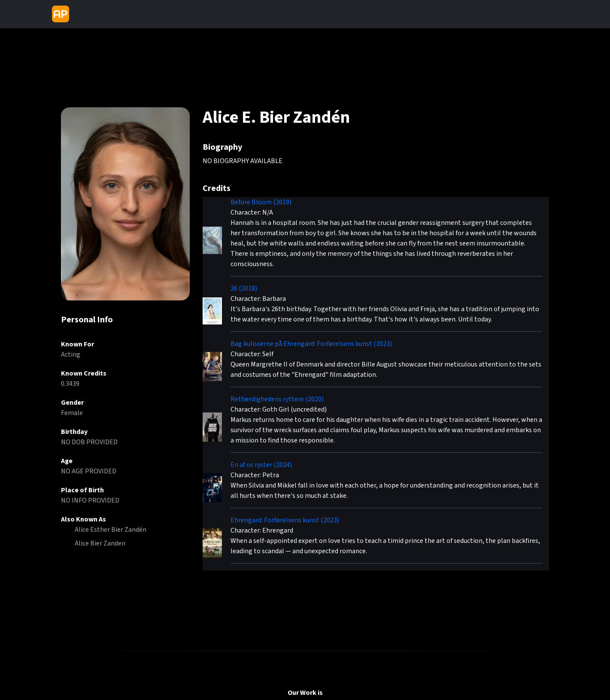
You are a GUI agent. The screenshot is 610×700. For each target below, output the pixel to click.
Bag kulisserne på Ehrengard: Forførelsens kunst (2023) (311, 344)
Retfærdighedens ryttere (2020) (277, 399)
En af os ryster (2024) (261, 465)
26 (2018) (244, 288)
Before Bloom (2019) (261, 202)
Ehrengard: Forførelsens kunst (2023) (285, 520)
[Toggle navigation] (80, 14)
